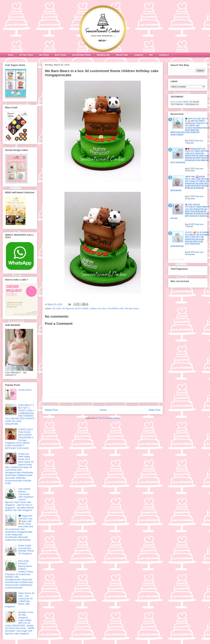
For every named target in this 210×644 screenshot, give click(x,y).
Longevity (139, 55)
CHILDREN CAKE (115, 309)
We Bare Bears (132, 309)
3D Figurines (68, 309)
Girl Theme (44, 55)
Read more (199, 141)
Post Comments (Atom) (109, 418)
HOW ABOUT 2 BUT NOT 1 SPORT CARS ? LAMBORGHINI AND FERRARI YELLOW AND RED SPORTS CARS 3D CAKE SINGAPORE (20, 415)
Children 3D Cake (98, 309)
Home (11, 55)
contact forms (25, 390)
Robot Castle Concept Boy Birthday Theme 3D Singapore (26, 550)
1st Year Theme (26, 55)
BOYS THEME (82, 309)
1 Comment (189, 226)
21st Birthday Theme (81, 55)
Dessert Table (122, 55)
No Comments (190, 171)
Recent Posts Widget (177, 260)
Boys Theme (61, 55)
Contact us (164, 55)
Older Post (154, 410)
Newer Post (51, 410)
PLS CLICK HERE (180, 102)
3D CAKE (57, 309)
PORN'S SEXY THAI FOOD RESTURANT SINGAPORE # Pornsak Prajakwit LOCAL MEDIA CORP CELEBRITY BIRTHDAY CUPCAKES (19, 439)
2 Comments (190, 143)
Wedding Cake (103, 55)
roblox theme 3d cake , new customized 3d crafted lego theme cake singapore (20, 600)
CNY (151, 55)
